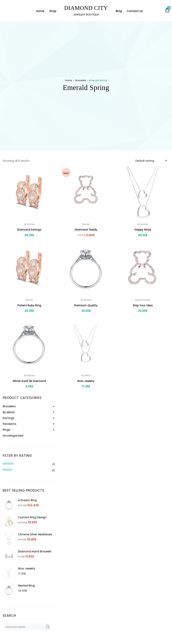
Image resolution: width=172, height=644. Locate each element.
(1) (29, 465)
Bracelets (81, 80)
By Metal (9, 412)
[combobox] (151, 161)
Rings (7, 430)
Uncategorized (13, 436)
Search (47, 627)
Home (40, 11)
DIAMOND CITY (86, 8)
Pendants (9, 424)
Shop (53, 11)
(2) (29, 471)
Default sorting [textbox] (145, 161)
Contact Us (135, 11)
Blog (119, 11)
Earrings (9, 418)
